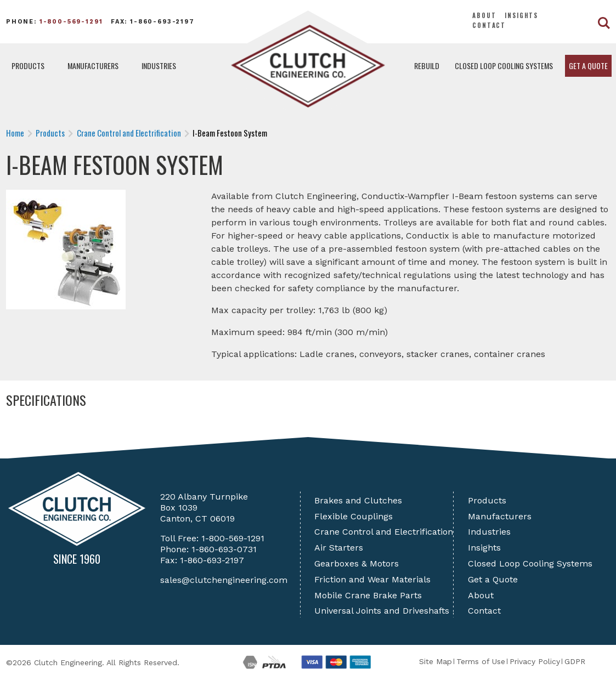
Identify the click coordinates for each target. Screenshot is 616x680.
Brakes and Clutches (358, 500)
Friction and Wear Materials (372, 579)
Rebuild (427, 66)
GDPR (575, 661)
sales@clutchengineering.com (224, 580)
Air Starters (339, 548)
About (484, 15)
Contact (489, 25)
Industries (159, 66)
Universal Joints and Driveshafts (382, 611)
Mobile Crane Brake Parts (368, 595)
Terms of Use (481, 661)
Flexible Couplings (354, 516)
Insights (521, 15)
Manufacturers (93, 66)
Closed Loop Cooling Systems (504, 66)
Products (28, 66)
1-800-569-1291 (71, 22)
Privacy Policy (535, 661)
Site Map (436, 661)
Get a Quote (588, 66)
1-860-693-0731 (224, 549)
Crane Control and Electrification (384, 532)
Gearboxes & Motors (357, 563)
